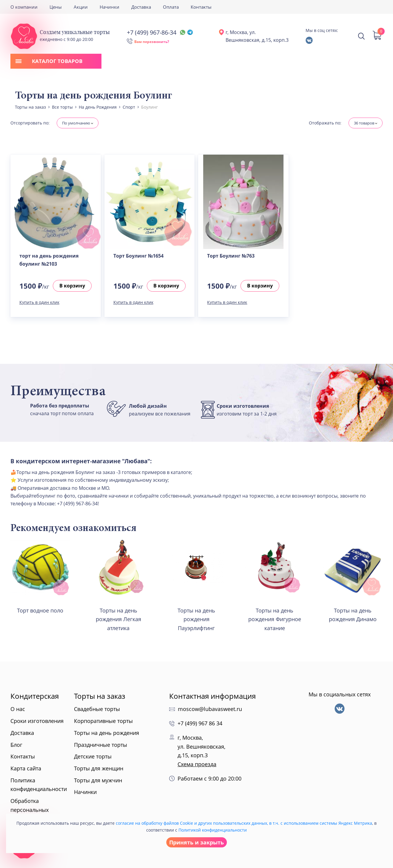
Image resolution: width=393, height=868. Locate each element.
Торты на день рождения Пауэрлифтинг (196, 619)
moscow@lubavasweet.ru (210, 709)
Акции (81, 7)
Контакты (201, 7)
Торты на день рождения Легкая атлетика (118, 619)
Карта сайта (26, 768)
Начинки (110, 7)
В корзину (72, 286)
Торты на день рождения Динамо (353, 615)
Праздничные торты (101, 745)
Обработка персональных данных (30, 810)
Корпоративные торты (103, 721)
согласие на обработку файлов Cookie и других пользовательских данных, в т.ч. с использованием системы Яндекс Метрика (244, 823)
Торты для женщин (99, 768)
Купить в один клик (39, 302)
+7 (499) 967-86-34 (160, 32)
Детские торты (93, 756)
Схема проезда (197, 764)
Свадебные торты (97, 709)
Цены (56, 7)
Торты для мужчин (98, 780)
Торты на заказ (100, 696)
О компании (24, 7)
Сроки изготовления (37, 721)
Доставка (141, 7)
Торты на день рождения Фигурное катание (275, 619)
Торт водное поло (40, 610)
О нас (18, 709)
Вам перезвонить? (152, 42)
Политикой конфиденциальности (213, 830)
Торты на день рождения (107, 733)
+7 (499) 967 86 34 (200, 723)
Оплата (171, 7)
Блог (16, 745)
